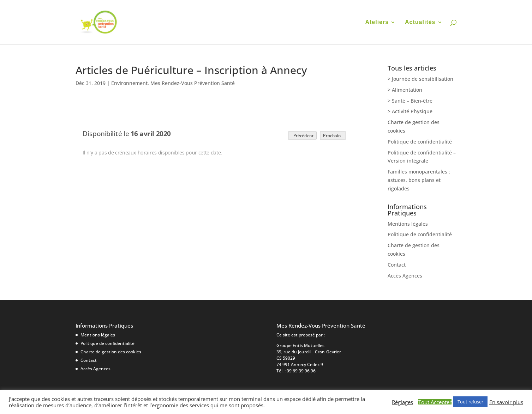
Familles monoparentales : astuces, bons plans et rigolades (419, 180)
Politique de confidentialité (420, 142)
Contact (397, 265)
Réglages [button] (402, 402)
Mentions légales (408, 224)
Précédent (302, 135)
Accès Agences (405, 276)
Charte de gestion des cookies (111, 352)
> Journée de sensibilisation (420, 79)
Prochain (333, 135)
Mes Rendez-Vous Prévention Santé (193, 83)
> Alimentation (405, 90)
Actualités (420, 22)
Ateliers (377, 22)
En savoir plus (506, 402)
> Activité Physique (410, 111)
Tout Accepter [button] (435, 402)
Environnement (129, 83)
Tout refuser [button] (470, 402)
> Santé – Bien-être (410, 101)
